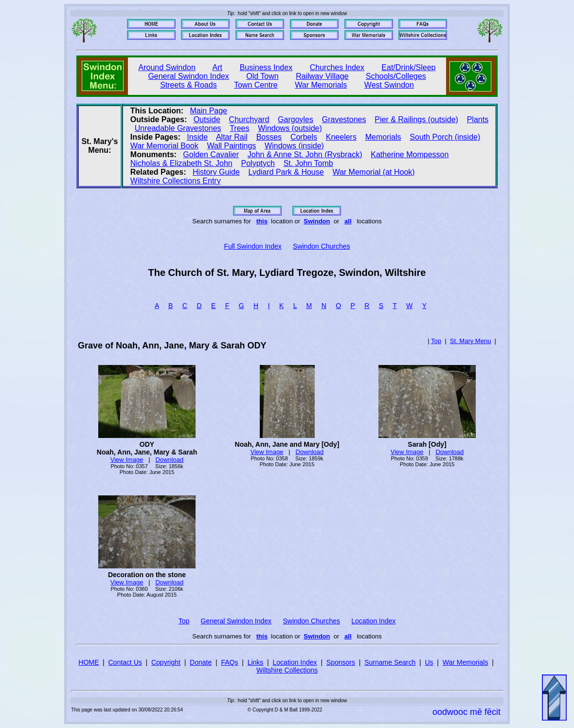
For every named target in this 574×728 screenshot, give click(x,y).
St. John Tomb (308, 163)
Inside (197, 137)
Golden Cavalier (211, 155)
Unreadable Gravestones (178, 128)
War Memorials (321, 85)
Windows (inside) (294, 146)
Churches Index (337, 67)
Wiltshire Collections (287, 670)
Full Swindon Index (252, 246)
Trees (239, 128)
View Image (127, 460)
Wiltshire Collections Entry (176, 181)
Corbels (304, 137)
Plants (478, 119)
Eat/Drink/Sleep (408, 67)
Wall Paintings (232, 146)
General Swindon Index (188, 76)
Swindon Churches (322, 246)
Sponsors (341, 662)
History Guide (216, 172)
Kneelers (341, 137)
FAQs (229, 662)
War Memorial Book (164, 146)
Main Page (209, 111)
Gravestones (344, 119)
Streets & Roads (188, 85)
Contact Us (125, 662)
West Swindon (389, 85)
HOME (89, 662)
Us (429, 662)
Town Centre (256, 85)
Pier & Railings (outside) (416, 119)
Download (169, 460)
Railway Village (322, 76)
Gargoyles (296, 119)
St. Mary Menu (471, 341)
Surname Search (390, 662)
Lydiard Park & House (286, 172)
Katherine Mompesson (410, 155)
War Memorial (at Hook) (373, 172)
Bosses (269, 137)
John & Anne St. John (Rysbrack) (305, 155)
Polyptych (258, 163)
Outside (207, 119)
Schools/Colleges (396, 76)
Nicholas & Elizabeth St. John (181, 163)
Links (256, 662)
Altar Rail (232, 137)
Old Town (262, 76)
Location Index (373, 621)
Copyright (166, 662)
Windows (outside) (290, 128)
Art (217, 67)
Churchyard (249, 119)
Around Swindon (167, 67)
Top (436, 341)
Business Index (266, 67)
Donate (201, 662)
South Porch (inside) (445, 137)
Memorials (383, 137)
